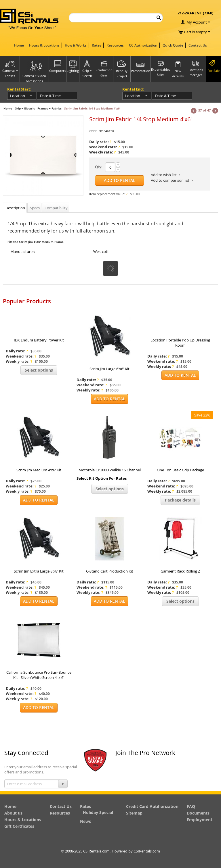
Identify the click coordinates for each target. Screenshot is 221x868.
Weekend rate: (104, 147)
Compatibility (56, 208)
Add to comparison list (170, 180)
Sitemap (134, 813)
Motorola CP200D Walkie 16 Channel (110, 470)
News (85, 821)
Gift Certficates (19, 826)
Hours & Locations (44, 45)
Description (15, 208)
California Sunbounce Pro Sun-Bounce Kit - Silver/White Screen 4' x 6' (39, 675)
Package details (180, 500)
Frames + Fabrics (49, 108)
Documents (198, 813)
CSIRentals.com (147, 851)
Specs (35, 208)
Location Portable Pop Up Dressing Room (180, 343)
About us (13, 813)
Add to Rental (120, 180)
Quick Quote (173, 45)
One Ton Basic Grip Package (180, 470)
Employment (200, 820)
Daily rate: (100, 142)
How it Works (76, 45)
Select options (39, 370)
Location (18, 96)
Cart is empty (197, 32)
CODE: (94, 131)
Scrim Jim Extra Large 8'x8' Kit (39, 571)
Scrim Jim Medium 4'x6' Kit (39, 470)
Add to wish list (164, 175)
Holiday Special (98, 812)
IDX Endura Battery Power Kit (39, 340)
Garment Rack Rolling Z (180, 571)
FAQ (191, 806)
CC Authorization (143, 45)
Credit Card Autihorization (152, 806)
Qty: (99, 167)
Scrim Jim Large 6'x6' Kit (109, 369)
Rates (97, 45)
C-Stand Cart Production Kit (110, 571)
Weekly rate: (102, 152)
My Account (197, 22)
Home (19, 45)
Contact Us (198, 45)
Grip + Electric (25, 108)
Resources (115, 45)
